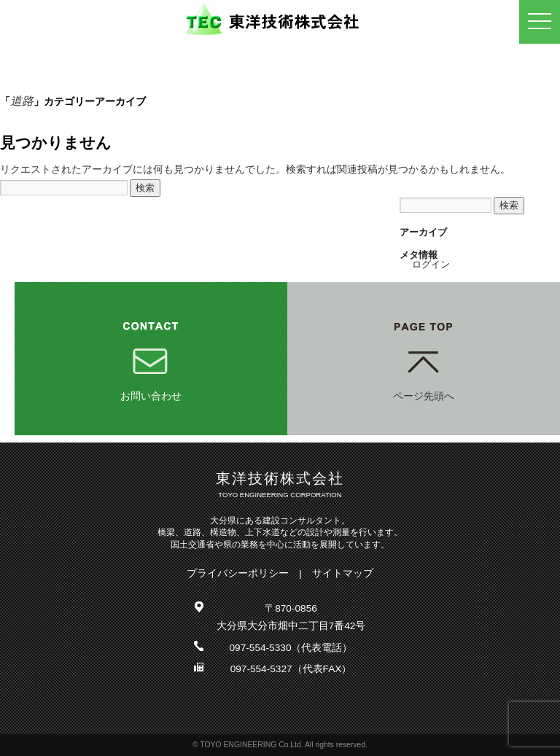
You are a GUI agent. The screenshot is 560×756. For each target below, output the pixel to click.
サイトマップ (343, 573)
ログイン (431, 264)
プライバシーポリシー (238, 573)
